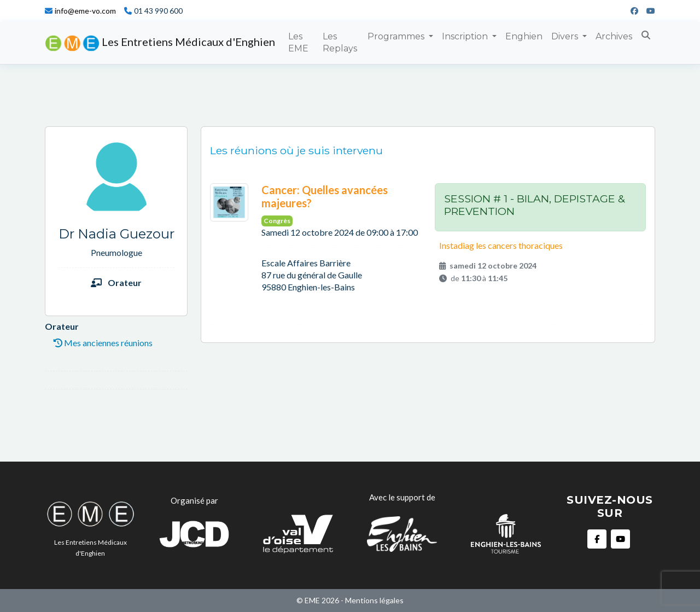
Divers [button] (566, 36)
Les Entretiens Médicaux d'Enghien (160, 43)
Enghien (524, 36)
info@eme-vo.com (85, 11)
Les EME (298, 42)
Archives (614, 36)
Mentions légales (374, 600)
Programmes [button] (397, 36)
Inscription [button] (466, 36)
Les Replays (340, 42)
